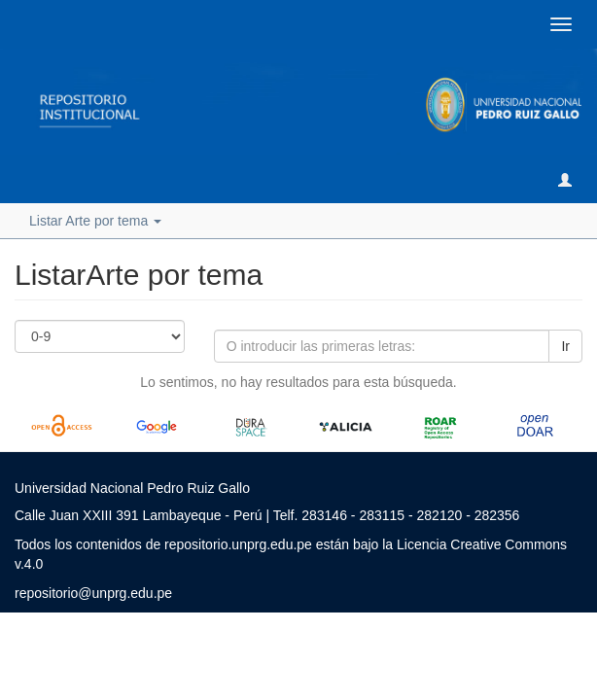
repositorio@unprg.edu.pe (93, 593)
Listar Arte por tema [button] (95, 221)
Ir (565, 346)
